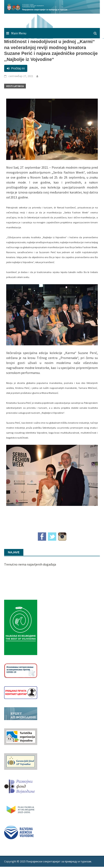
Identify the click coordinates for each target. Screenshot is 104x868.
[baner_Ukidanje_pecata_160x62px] (21, 692)
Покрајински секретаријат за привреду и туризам (59, 861)
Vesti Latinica (15, 86)
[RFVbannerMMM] (21, 785)
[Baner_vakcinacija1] (21, 670)
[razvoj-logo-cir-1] (21, 809)
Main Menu (19, 33)
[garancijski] (21, 761)
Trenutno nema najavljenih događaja (30, 564)
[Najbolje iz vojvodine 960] (21, 627)
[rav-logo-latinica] (19, 832)
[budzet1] (21, 713)
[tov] (21, 736)
